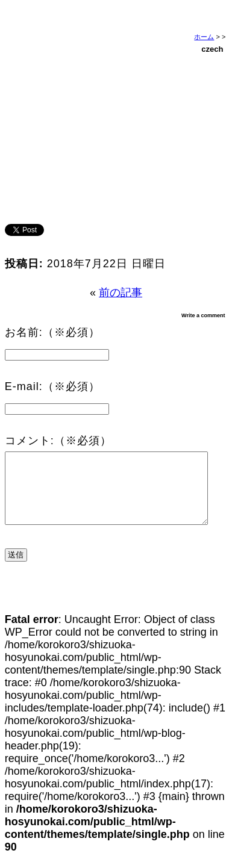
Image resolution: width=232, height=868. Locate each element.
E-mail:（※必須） (52, 386)
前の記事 (121, 293)
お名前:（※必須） (52, 332)
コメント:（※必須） (58, 441)
